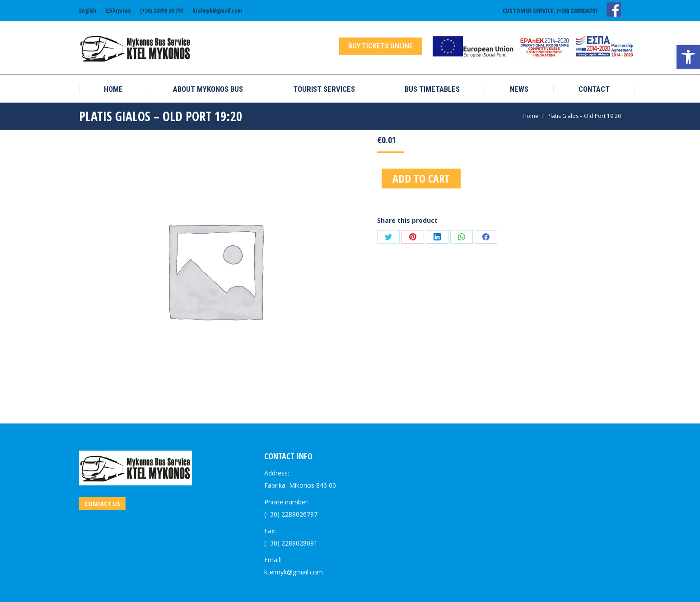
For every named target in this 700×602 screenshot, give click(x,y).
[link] (688, 57)
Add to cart (421, 178)
